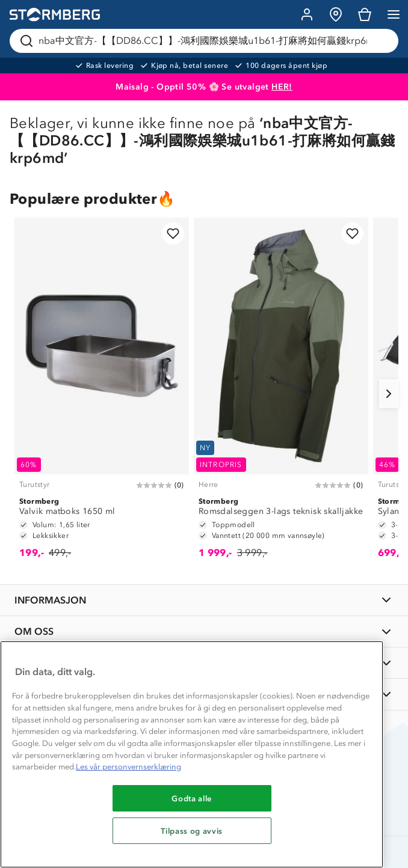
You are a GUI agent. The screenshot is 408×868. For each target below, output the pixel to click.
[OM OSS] (204, 631)
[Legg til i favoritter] (173, 234)
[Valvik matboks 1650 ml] (102, 393)
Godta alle (192, 798)
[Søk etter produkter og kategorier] (206, 41)
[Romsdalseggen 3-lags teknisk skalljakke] (281, 393)
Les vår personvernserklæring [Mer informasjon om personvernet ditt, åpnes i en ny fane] (128, 767)
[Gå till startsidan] (55, 15)
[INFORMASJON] (204, 600)
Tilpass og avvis (192, 831)
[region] (192, 754)
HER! (282, 87)
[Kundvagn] (365, 14)
